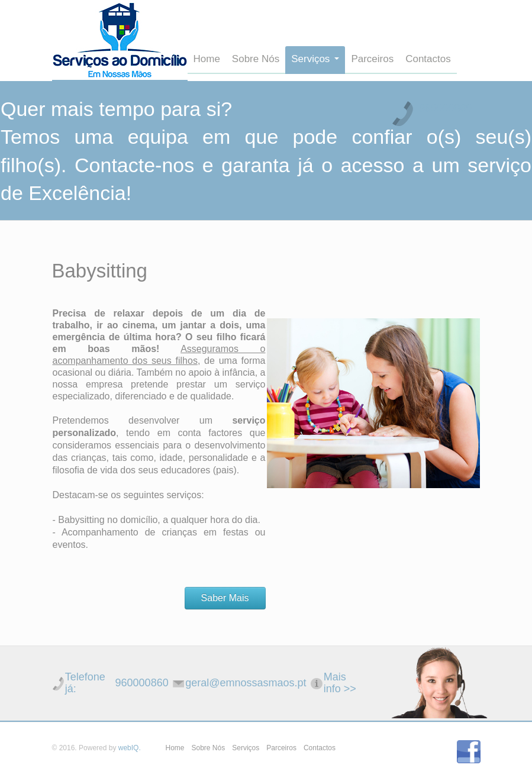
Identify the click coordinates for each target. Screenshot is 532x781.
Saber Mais (225, 598)
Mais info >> (340, 683)
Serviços (315, 59)
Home (207, 59)
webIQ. (130, 748)
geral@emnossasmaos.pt (246, 683)
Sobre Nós (256, 59)
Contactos (428, 59)
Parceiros (372, 59)
